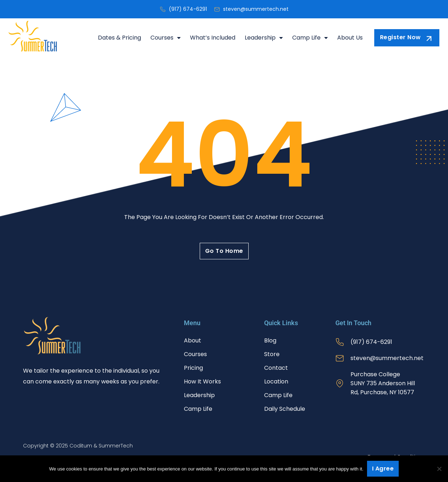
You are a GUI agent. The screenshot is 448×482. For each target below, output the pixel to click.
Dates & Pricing (119, 38)
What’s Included (213, 38)
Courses (166, 38)
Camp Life (310, 38)
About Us (350, 38)
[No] (439, 469)
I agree (383, 469)
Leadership (264, 38)
